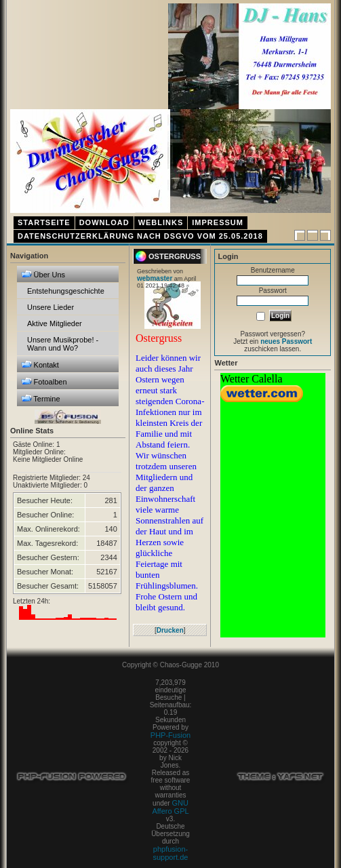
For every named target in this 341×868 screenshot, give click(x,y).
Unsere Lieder (51, 307)
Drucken (170, 630)
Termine (41, 398)
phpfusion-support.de (171, 853)
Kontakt (40, 364)
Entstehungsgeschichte (66, 291)
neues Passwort (286, 341)
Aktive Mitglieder (55, 323)
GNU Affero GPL (170, 807)
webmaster (155, 278)
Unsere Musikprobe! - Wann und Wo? (63, 344)
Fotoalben (44, 381)
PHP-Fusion (170, 735)
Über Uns (43, 274)
